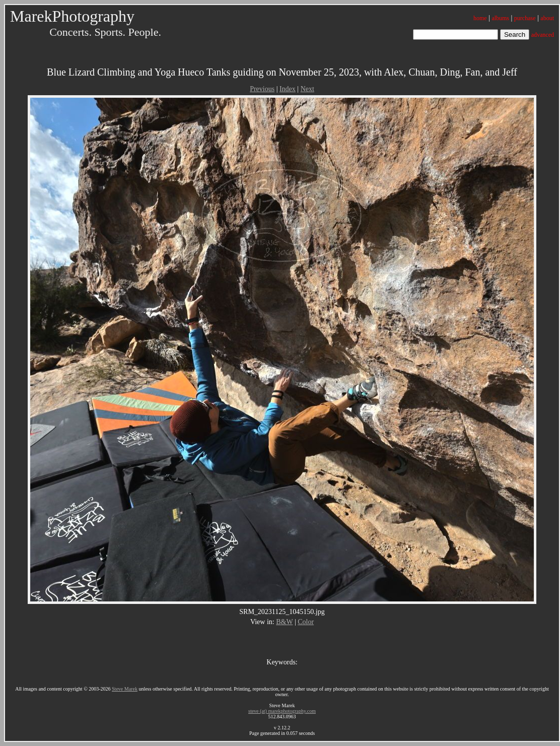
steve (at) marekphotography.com (282, 711)
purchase (525, 18)
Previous (262, 89)
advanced (543, 35)
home (480, 18)
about (547, 18)
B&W (284, 622)
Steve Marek (125, 689)
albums (500, 18)
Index (288, 89)
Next (307, 89)
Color (306, 622)
